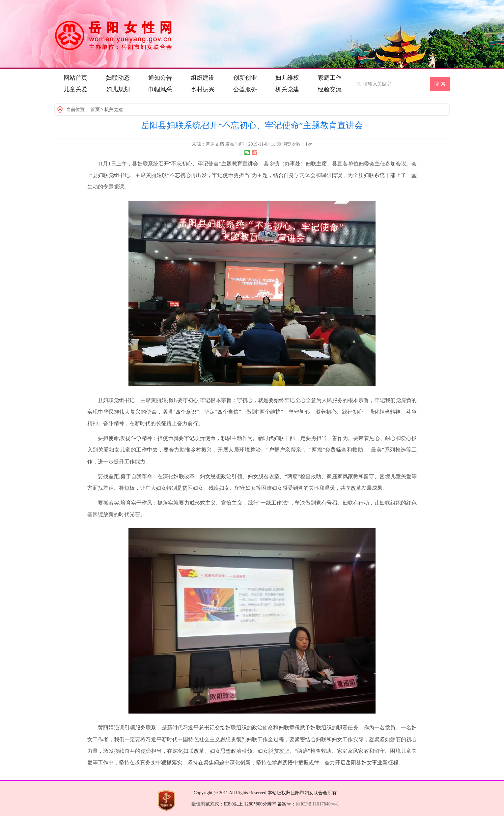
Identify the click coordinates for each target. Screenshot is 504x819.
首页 (95, 110)
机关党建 (114, 110)
